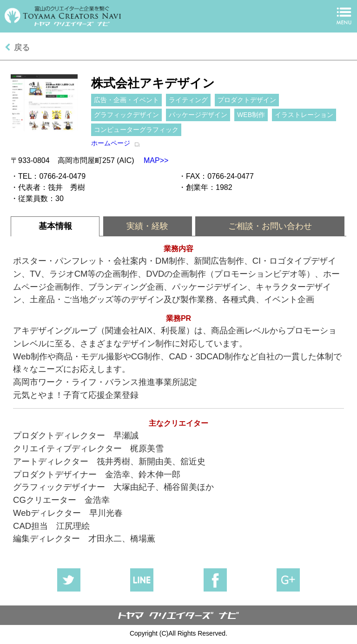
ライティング (188, 100)
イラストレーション (304, 115)
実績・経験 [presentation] (147, 226)
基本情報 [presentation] (55, 226)
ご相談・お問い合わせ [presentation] (270, 226)
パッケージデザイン (198, 115)
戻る (22, 48)
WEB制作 (251, 115)
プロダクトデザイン (247, 100)
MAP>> (152, 160)
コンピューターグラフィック (136, 130)
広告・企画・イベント (126, 100)
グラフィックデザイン (126, 115)
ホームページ (111, 143)
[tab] (55, 226)
